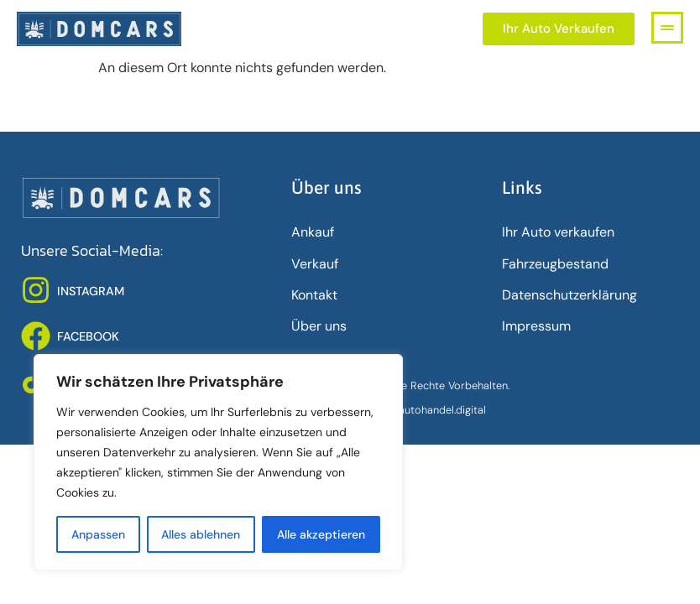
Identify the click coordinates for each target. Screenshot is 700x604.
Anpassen (98, 534)
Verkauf (315, 264)
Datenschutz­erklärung (569, 295)
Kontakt (314, 295)
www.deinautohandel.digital (419, 410)
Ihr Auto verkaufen (558, 232)
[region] (218, 462)
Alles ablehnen (201, 534)
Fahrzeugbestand (555, 264)
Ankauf (313, 232)
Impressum (536, 326)
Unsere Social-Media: (92, 251)
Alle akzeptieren (321, 534)
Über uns (319, 326)
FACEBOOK (88, 336)
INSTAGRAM (91, 291)
